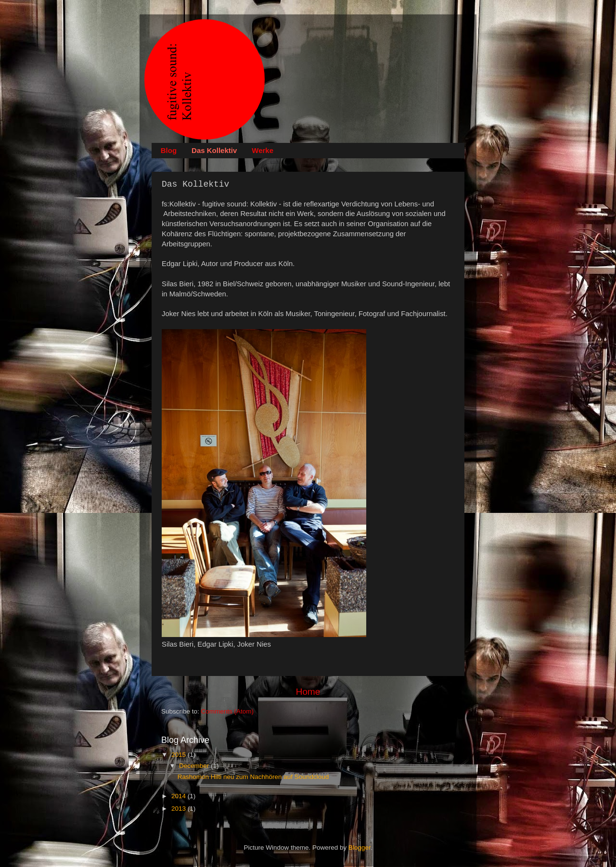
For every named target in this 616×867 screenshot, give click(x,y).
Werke (263, 150)
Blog (169, 150)
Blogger (359, 848)
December (195, 766)
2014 (180, 796)
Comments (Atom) (228, 711)
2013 (180, 809)
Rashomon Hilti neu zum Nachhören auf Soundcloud (253, 777)
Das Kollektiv (214, 150)
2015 (180, 755)
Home (308, 692)
